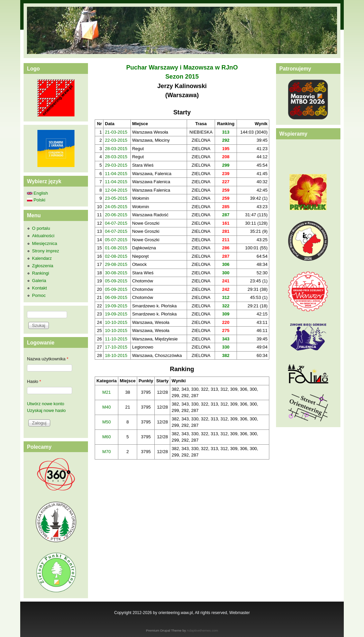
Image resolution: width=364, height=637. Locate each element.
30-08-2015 (116, 273)
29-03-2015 (116, 165)
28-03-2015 (116, 149)
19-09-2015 (116, 306)
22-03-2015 (116, 140)
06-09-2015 (116, 297)
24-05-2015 (116, 207)
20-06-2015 (116, 215)
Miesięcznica (44, 243)
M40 (107, 407)
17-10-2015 (116, 347)
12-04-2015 (116, 190)
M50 (107, 422)
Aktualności (43, 236)
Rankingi (41, 273)
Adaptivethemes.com (202, 630)
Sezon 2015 (182, 77)
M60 (107, 437)
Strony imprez (45, 251)
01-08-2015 (116, 248)
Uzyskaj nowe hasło (46, 410)
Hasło (34, 381)
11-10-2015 (116, 339)
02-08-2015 (116, 256)
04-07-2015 (116, 223)
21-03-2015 (116, 132)
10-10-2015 (116, 322)
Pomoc (39, 295)
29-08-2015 (116, 264)
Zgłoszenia (43, 266)
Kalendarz (42, 258)
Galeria (39, 281)
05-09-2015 (116, 281)
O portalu (41, 228)
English (37, 193)
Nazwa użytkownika (48, 359)
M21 (107, 392)
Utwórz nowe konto (46, 404)
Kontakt (39, 288)
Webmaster (239, 613)
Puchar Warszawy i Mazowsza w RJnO (182, 67)
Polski (36, 200)
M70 (107, 452)
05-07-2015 (116, 240)
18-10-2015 (116, 355)
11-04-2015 (116, 174)
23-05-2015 (116, 198)
